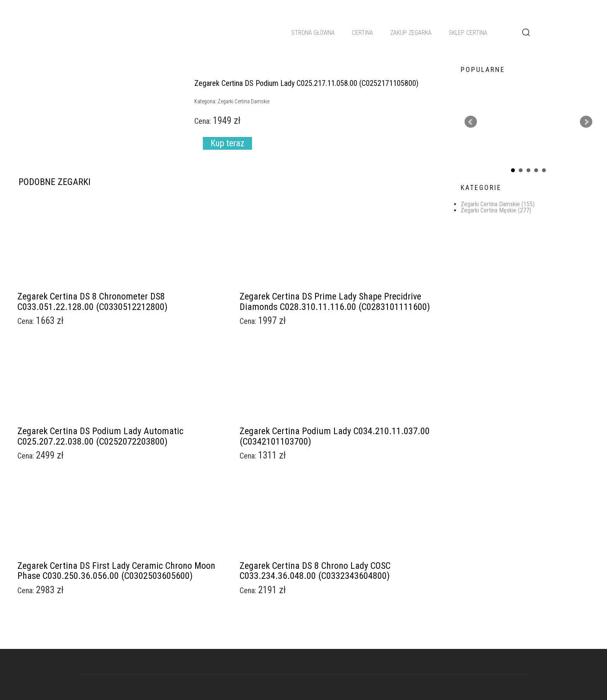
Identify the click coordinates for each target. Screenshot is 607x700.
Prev (471, 122)
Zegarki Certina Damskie (498, 204)
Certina (363, 33)
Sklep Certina (468, 33)
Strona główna (313, 33)
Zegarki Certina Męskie (496, 210)
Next (586, 122)
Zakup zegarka (411, 33)
